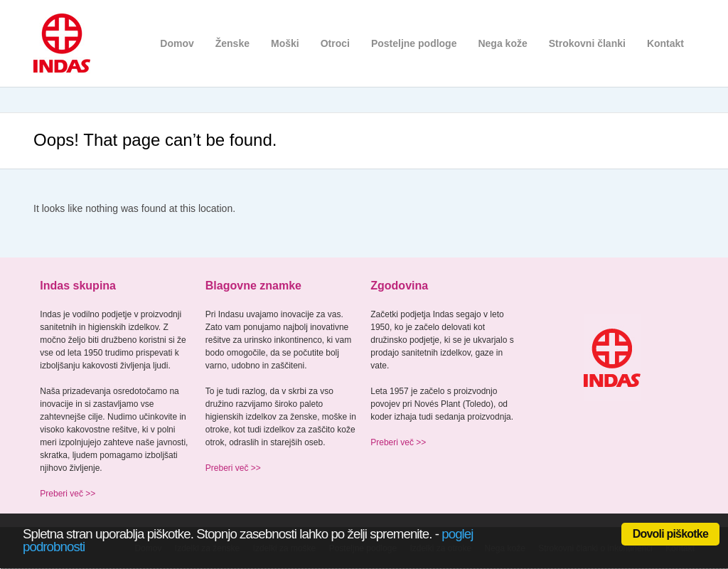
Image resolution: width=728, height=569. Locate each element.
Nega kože (502, 43)
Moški (285, 43)
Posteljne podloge (414, 43)
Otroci (335, 43)
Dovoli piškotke (670, 534)
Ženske (232, 43)
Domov (177, 43)
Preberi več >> (68, 494)
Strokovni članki (587, 43)
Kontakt (665, 43)
